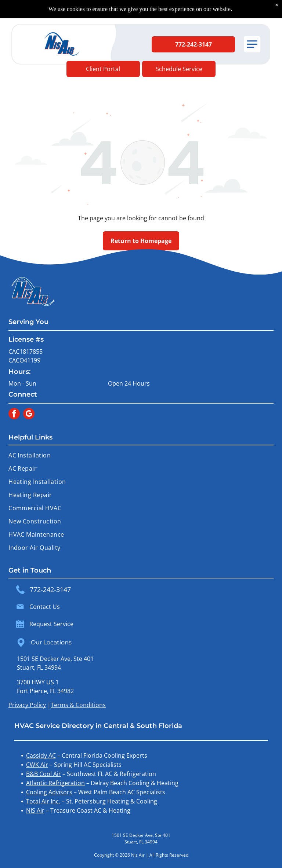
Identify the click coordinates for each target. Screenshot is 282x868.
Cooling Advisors (49, 792)
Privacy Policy (27, 705)
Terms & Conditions (78, 705)
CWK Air (37, 765)
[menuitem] (141, 455)
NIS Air (35, 810)
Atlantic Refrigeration (55, 783)
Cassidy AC (41, 755)
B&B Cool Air (44, 774)
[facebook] (14, 415)
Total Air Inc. (43, 801)
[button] (252, 44)
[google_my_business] (29, 415)
